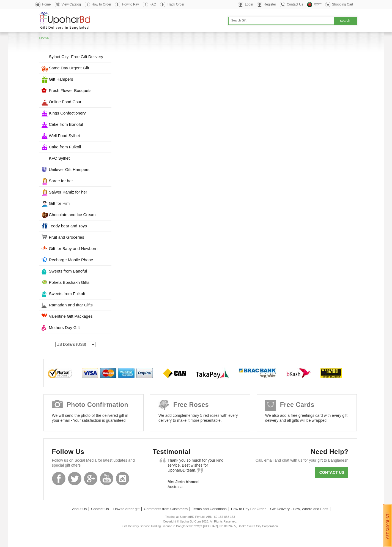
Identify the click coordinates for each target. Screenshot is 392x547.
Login (249, 4)
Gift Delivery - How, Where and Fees (299, 509)
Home (46, 4)
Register (270, 4)
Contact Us (295, 4)
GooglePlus (91, 479)
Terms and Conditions (209, 509)
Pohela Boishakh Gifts (69, 282)
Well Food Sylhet (65, 136)
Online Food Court (66, 102)
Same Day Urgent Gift (69, 68)
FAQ (153, 4)
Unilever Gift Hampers (69, 169)
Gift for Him (59, 203)
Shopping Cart (343, 4)
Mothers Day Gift (65, 327)
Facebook (59, 479)
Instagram (123, 479)
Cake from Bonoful (66, 124)
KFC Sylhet (59, 158)
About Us (79, 509)
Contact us (332, 472)
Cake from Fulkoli (65, 147)
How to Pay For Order (248, 509)
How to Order (101, 4)
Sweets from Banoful (68, 271)
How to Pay (130, 4)
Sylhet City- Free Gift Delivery (76, 57)
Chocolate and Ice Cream (72, 215)
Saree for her (61, 181)
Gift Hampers (61, 79)
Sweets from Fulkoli (67, 294)
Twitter (75, 479)
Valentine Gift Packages (71, 316)
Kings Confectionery (67, 113)
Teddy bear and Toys (68, 226)
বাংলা (318, 4)
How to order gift (126, 509)
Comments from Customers (166, 509)
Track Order (176, 4)
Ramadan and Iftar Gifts (71, 305)
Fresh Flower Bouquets (70, 90)
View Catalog (71, 4)
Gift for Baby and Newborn (73, 248)
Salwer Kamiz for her (68, 192)
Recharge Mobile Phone (71, 260)
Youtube (107, 479)
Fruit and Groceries (67, 237)
